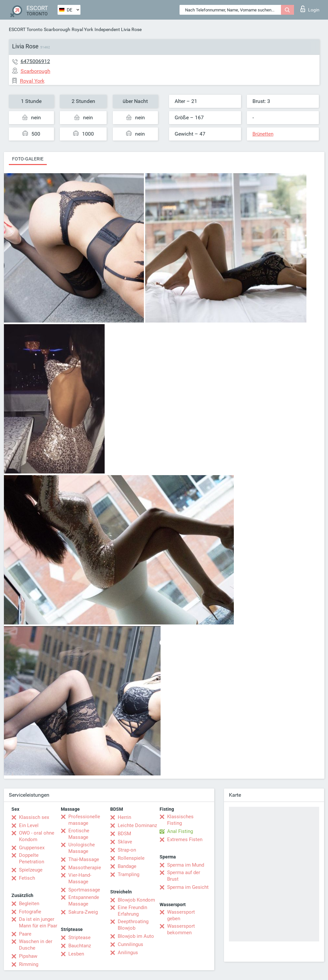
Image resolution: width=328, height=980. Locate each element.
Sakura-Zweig (83, 912)
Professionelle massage (84, 820)
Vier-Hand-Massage (80, 878)
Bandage (127, 866)
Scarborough (57, 29)
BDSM (124, 834)
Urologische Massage (82, 848)
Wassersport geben (181, 915)
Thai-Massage (84, 859)
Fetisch (27, 878)
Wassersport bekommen (181, 929)
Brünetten (263, 134)
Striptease (79, 938)
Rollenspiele (131, 858)
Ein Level (29, 825)
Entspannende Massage (84, 901)
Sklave (125, 842)
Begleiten (29, 904)
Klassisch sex (34, 817)
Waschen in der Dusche (36, 945)
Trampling (129, 874)
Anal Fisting (180, 831)
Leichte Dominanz (137, 825)
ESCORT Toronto (26, 29)
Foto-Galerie (28, 159)
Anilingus (128, 953)
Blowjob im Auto (136, 936)
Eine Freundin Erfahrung (132, 911)
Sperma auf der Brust (184, 876)
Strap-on (127, 850)
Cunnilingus (130, 944)
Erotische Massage (79, 834)
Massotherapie (85, 868)
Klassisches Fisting (180, 820)
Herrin (124, 817)
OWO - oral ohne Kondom (37, 836)
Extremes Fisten (185, 839)
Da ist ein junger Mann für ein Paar (38, 922)
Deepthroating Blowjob (133, 925)
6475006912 (35, 61)
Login (310, 9)
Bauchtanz (80, 946)
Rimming (29, 964)
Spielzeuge (31, 870)
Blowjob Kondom (136, 900)
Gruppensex (32, 848)
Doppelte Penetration (32, 858)
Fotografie (30, 912)
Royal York (82, 29)
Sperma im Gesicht (188, 887)
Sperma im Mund (186, 865)
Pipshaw (28, 956)
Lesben (76, 954)
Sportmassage (84, 890)
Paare (25, 934)
